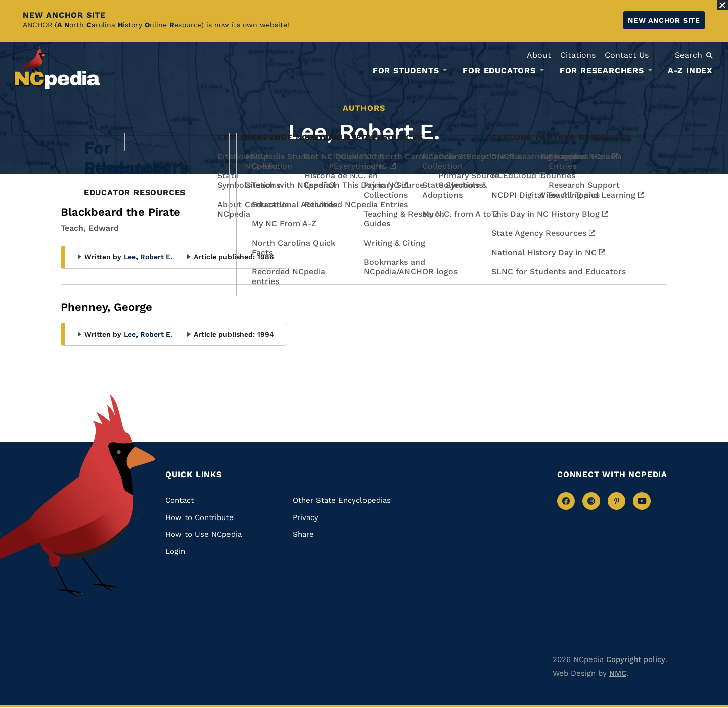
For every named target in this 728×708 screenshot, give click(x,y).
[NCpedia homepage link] (58, 68)
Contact (179, 500)
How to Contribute (199, 517)
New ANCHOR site (664, 20)
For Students (406, 71)
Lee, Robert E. (148, 257)
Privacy (306, 517)
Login (175, 551)
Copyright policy (636, 659)
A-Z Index (690, 70)
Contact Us (627, 55)
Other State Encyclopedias (342, 500)
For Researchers (602, 71)
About (539, 55)
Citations (578, 55)
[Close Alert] (722, 5)
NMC (618, 673)
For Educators (499, 71)
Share (303, 534)
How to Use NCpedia (203, 534)
